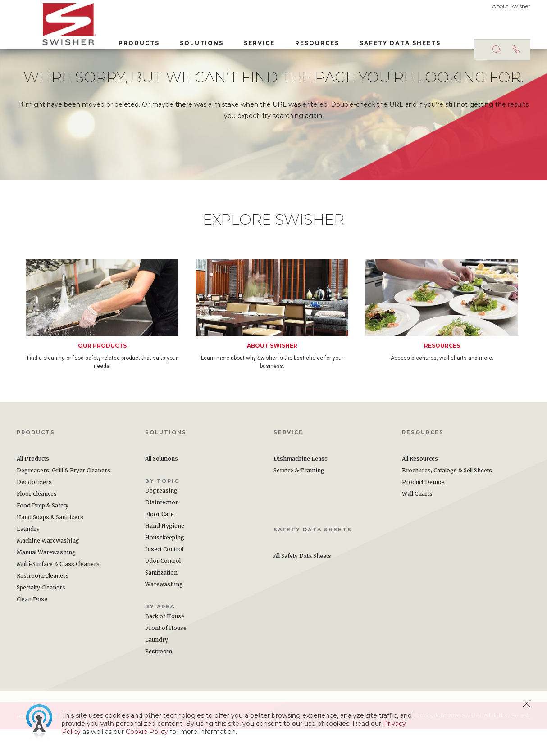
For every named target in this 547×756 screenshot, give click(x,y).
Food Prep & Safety (43, 532)
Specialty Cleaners (41, 614)
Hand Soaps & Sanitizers (50, 544)
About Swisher (511, 6)
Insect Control (164, 576)
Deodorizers (34, 509)
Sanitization (161, 599)
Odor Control (163, 587)
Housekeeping (165, 564)
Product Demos (423, 509)
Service (234, 40)
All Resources (420, 485)
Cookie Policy (147, 732)
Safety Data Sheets (374, 40)
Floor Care (160, 541)
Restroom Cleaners (43, 602)
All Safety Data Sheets (302, 582)
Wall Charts (417, 520)
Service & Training (299, 497)
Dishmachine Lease (301, 485)
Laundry (28, 555)
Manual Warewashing (46, 579)
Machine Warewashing (48, 567)
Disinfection (162, 529)
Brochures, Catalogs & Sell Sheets (447, 497)
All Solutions (162, 485)
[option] (111, 341)
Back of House (165, 643)
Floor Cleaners (37, 520)
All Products (33, 485)
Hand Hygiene (165, 552)
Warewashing (164, 611)
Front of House (166, 654)
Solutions (176, 40)
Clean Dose (32, 626)
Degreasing (161, 517)
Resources (292, 40)
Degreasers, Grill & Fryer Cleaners (64, 497)
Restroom (159, 678)
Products (113, 40)
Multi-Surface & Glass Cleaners (58, 591)
